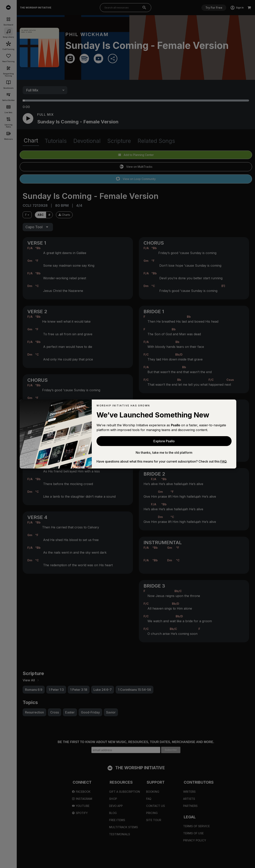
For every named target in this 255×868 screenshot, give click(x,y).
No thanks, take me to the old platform (164, 453)
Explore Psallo (164, 441)
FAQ (223, 461)
